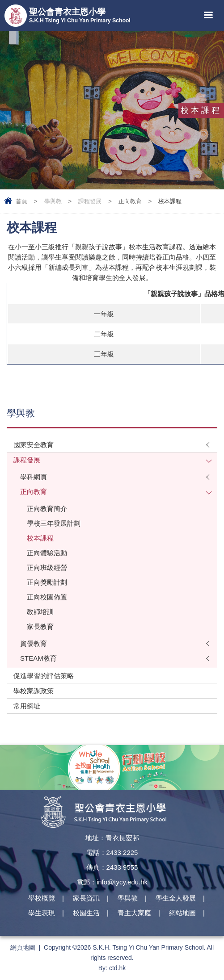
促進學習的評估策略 (44, 676)
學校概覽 (42, 898)
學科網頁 (34, 477)
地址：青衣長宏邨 (112, 838)
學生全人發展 (176, 898)
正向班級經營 (47, 567)
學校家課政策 (34, 691)
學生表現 (42, 913)
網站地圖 (182, 913)
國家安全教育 (34, 445)
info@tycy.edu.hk (122, 882)
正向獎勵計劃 (47, 582)
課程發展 (90, 201)
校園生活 (86, 913)
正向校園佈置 (47, 597)
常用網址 (27, 706)
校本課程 (40, 538)
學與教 (53, 201)
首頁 (21, 201)
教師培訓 (40, 612)
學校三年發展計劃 (54, 523)
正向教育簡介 (47, 509)
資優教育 (34, 643)
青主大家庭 (134, 913)
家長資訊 (86, 898)
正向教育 (130, 201)
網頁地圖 (23, 947)
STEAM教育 (38, 658)
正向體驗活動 (47, 553)
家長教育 (40, 626)
